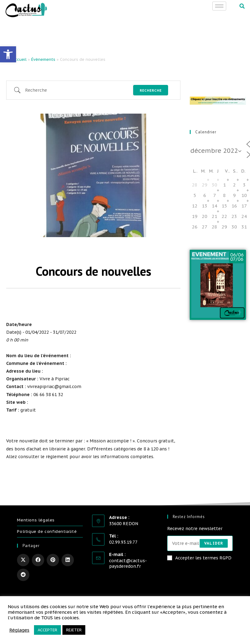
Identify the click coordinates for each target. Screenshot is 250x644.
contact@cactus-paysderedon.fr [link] (128, 563)
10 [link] (244, 195)
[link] (8, 54)
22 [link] (224, 216)
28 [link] (195, 185)
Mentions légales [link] (36, 520)
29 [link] (205, 185)
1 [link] (225, 185)
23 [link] (234, 216)
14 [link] (214, 206)
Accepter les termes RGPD (199, 558)
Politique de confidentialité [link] (47, 531)
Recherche (151, 90)
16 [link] (234, 206)
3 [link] (244, 185)
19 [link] (195, 216)
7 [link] (215, 195)
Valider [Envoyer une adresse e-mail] (214, 543)
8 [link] (225, 195)
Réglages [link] (19, 630)
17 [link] (244, 206)
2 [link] (234, 185)
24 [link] (244, 216)
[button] (242, 6)
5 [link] (195, 195)
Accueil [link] (19, 59)
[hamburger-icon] (219, 6)
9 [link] (234, 195)
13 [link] (205, 206)
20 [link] (205, 216)
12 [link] (195, 206)
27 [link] (205, 227)
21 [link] (214, 216)
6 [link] (205, 195)
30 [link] (214, 185)
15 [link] (224, 206)
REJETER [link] (74, 630)
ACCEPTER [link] (47, 630)
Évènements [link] (43, 59)
